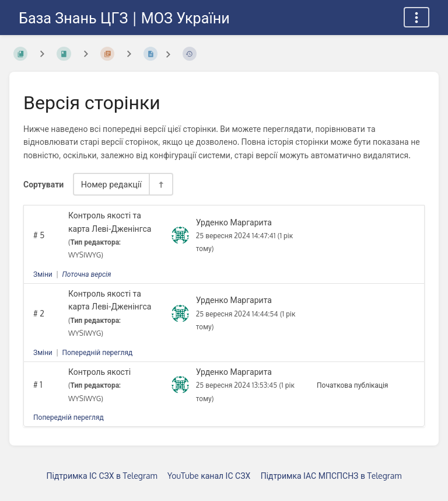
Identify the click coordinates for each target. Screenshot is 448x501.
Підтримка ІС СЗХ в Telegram (102, 476)
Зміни (43, 274)
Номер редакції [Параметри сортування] (111, 184)
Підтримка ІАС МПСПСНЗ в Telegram (331, 476)
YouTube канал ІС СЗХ (209, 476)
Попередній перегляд (97, 352)
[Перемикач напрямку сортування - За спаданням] (160, 184)
